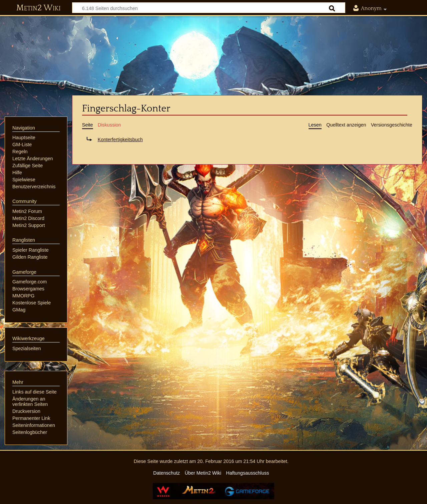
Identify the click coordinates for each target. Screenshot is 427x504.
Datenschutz (166, 473)
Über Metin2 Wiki (203, 473)
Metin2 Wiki (39, 8)
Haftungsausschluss (248, 473)
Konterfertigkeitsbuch (120, 140)
